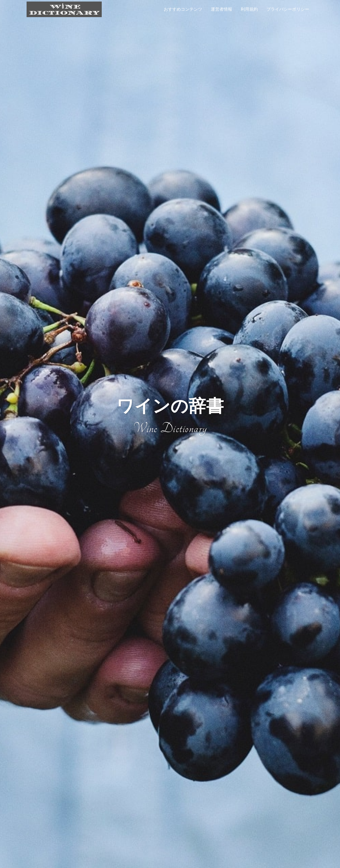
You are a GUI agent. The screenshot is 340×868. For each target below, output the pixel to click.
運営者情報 (221, 9)
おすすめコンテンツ (183, 9)
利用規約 (249, 9)
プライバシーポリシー (288, 9)
